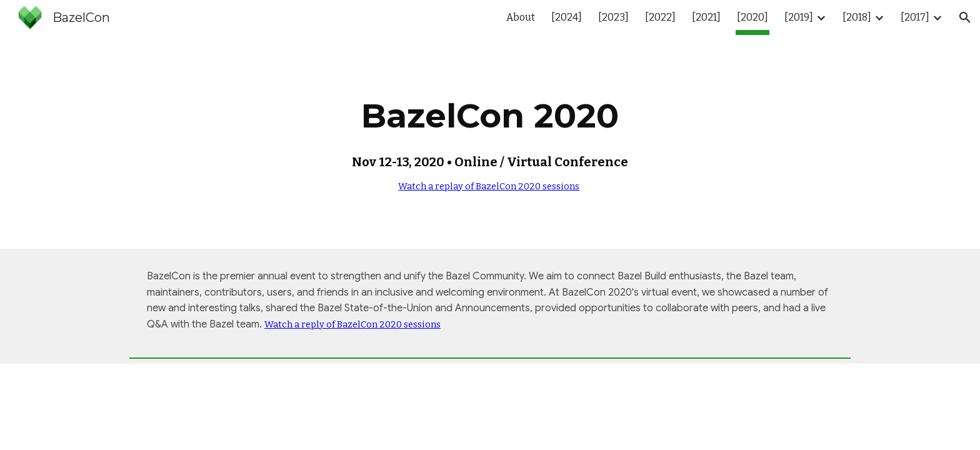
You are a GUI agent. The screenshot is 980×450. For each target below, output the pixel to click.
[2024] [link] (567, 17)
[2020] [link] (752, 17)
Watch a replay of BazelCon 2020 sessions (489, 186)
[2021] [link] (706, 17)
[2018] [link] (857, 17)
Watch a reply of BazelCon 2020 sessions (352, 324)
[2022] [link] (660, 17)
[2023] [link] (613, 17)
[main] (490, 142)
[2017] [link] (915, 17)
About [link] (521, 17)
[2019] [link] (799, 17)
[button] (965, 17)
